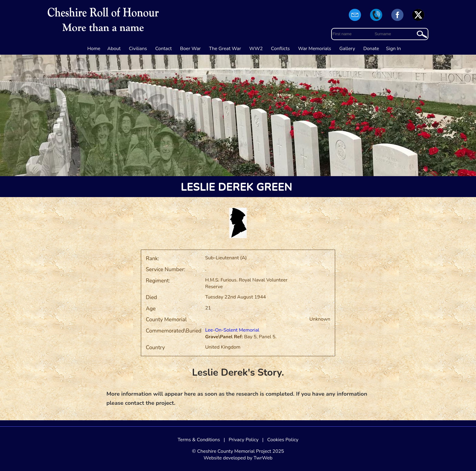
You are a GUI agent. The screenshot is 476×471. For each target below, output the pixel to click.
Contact (163, 49)
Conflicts (280, 49)
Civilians (138, 49)
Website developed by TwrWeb (238, 458)
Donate (371, 49)
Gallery (347, 49)
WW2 (256, 49)
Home (94, 49)
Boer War (190, 49)
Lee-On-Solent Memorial (232, 330)
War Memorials (315, 49)
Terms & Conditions (199, 440)
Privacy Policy (244, 440)
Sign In (394, 49)
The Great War (225, 49)
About (114, 49)
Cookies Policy (283, 440)
